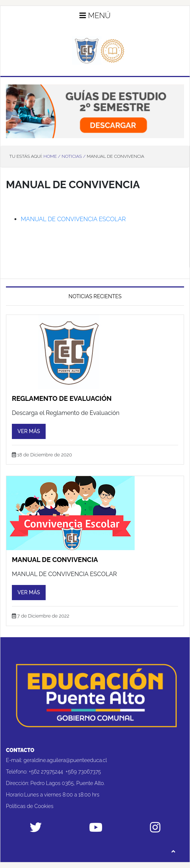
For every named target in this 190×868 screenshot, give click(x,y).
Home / (52, 156)
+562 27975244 (46, 772)
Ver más (29, 431)
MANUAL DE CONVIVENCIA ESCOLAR (73, 219)
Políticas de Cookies (30, 806)
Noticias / (73, 156)
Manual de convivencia (55, 560)
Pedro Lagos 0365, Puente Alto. (68, 783)
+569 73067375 (83, 772)
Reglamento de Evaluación (62, 398)
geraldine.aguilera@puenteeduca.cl (65, 760)
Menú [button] (95, 16)
